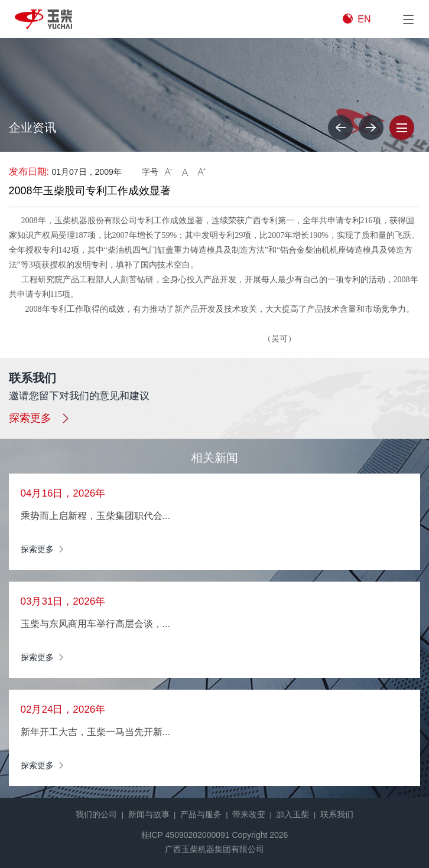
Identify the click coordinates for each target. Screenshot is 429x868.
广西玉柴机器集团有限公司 (214, 849)
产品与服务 (201, 814)
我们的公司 (96, 814)
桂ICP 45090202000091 (186, 835)
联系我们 (337, 814)
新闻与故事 (149, 814)
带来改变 (249, 814)
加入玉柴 (292, 814)
